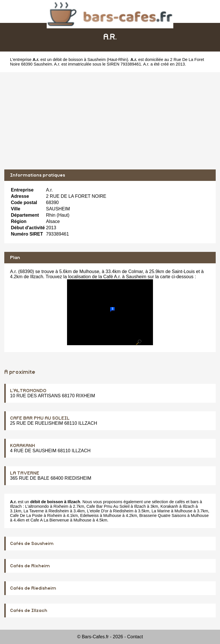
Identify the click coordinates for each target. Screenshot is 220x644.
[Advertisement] (110, 121)
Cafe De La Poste (26, 515)
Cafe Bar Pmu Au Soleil (108, 506)
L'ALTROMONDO (28, 391)
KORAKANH (22, 446)
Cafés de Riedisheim (33, 588)
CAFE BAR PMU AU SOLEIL (40, 418)
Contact (135, 637)
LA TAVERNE (25, 473)
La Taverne (34, 511)
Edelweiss (90, 515)
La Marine (161, 511)
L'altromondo (37, 506)
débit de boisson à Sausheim (79, 60)
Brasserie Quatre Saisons (163, 515)
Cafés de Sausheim (32, 544)
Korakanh (169, 506)
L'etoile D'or (98, 511)
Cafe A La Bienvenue (50, 520)
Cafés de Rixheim (30, 566)
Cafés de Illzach (29, 611)
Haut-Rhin (118, 60)
